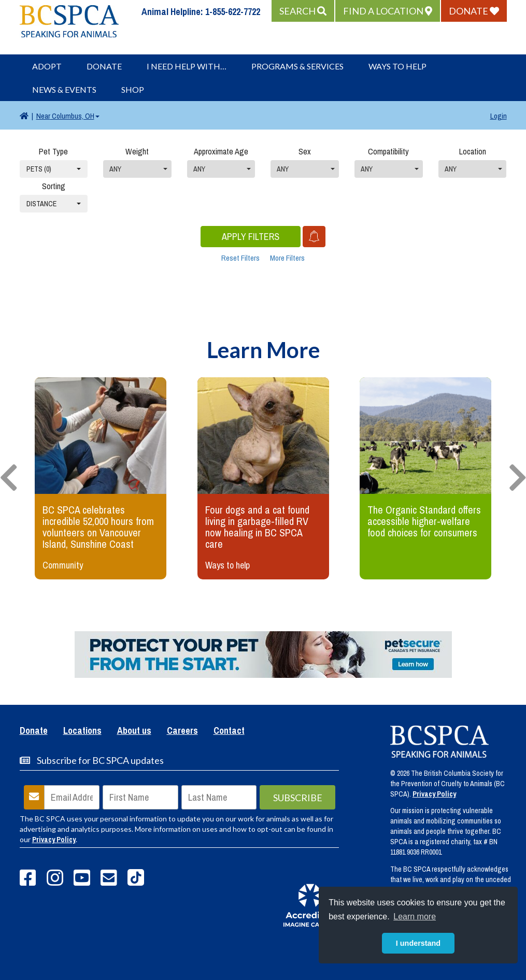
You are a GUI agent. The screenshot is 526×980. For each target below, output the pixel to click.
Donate (104, 66)
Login (499, 116)
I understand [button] (418, 943)
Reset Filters (240, 258)
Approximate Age (221, 151)
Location (473, 151)
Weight (137, 151)
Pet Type (53, 151)
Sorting (54, 186)
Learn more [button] (415, 917)
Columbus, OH (68, 116)
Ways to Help (397, 66)
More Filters (287, 258)
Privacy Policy (54, 840)
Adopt (47, 66)
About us (134, 731)
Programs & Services (297, 66)
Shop (133, 89)
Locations (82, 731)
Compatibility (388, 151)
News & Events (64, 89)
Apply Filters (251, 237)
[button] (303, 11)
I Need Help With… (187, 66)
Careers (182, 731)
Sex (305, 151)
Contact (229, 731)
